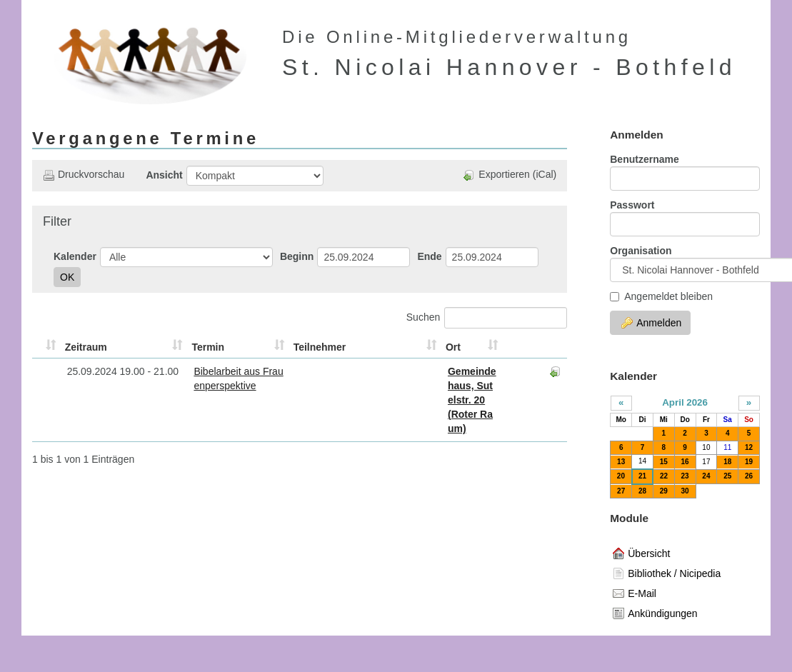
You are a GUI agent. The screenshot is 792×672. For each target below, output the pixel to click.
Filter (57, 221)
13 (621, 462)
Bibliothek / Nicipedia (667, 573)
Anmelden (651, 323)
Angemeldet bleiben (661, 296)
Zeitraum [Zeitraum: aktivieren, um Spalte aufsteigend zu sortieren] (68, 347)
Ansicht (164, 175)
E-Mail (635, 593)
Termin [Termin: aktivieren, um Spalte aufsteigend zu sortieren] (176, 347)
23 (685, 476)
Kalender (75, 256)
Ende (429, 256)
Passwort (632, 205)
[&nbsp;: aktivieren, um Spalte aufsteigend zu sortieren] (38, 347)
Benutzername (644, 159)
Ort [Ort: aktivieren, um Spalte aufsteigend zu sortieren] (372, 347)
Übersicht (641, 553)
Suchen (487, 318)
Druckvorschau (84, 175)
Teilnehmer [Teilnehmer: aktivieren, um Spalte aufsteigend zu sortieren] (331, 347)
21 (642, 476)
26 (749, 476)
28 (642, 491)
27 (621, 491)
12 (749, 447)
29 (664, 491)
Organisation (641, 251)
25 (727, 476)
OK (67, 277)
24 (706, 476)
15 (664, 462)
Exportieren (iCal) (510, 175)
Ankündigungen (655, 613)
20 (621, 476)
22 (664, 476)
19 (749, 462)
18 (727, 462)
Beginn (297, 256)
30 (685, 491)
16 (685, 462)
